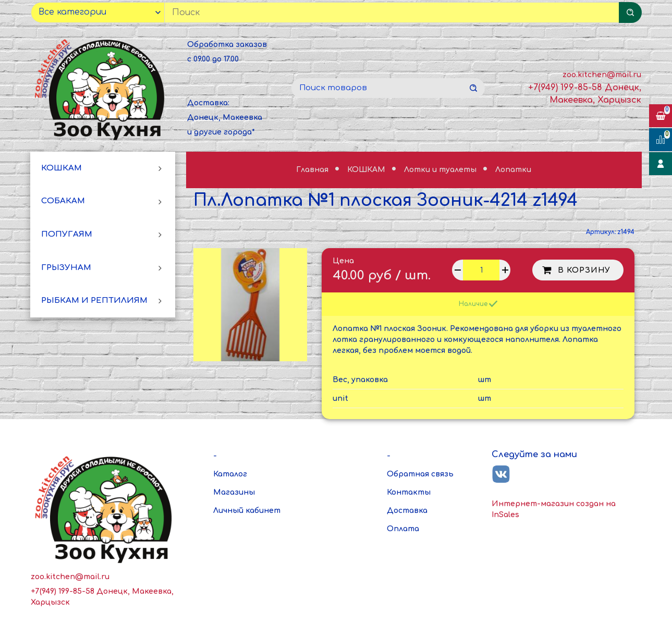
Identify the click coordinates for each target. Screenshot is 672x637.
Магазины (234, 492)
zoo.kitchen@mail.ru (602, 75)
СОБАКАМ (63, 201)
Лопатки (513, 170)
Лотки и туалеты (441, 170)
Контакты (409, 492)
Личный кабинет (247, 511)
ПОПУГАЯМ (67, 234)
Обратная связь (420, 474)
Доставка (407, 511)
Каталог (230, 474)
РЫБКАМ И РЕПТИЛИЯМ (94, 301)
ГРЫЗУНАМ (66, 268)
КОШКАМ (62, 168)
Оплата (403, 529)
